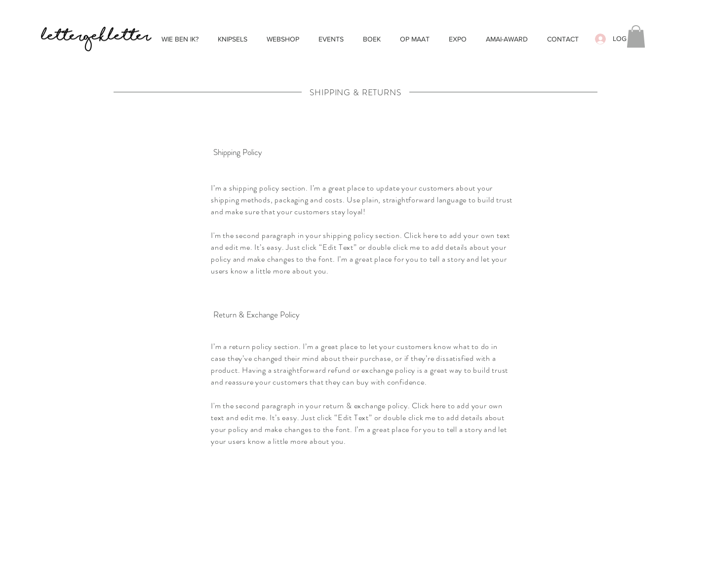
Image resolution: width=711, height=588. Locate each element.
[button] (636, 36)
